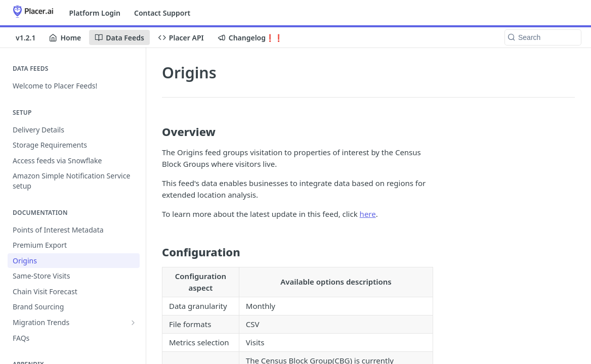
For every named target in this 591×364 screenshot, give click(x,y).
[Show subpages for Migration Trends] (133, 323)
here (368, 214)
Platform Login (95, 13)
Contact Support (162, 13)
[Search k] (543, 37)
